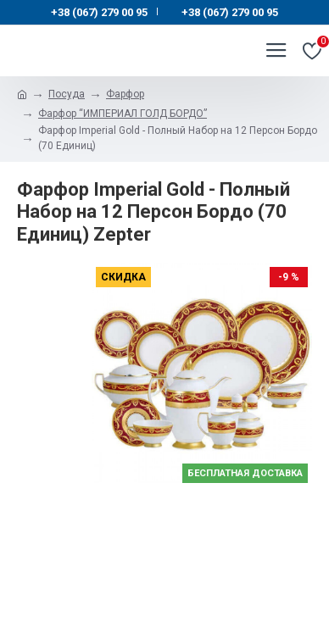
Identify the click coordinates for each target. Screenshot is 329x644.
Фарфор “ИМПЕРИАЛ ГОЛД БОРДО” (123, 114)
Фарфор (125, 94)
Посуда (67, 94)
